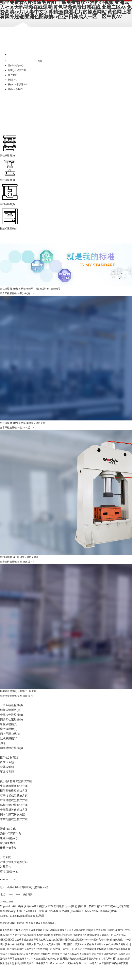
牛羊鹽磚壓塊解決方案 (14, 786)
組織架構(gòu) (8, 838)
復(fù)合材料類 (9, 758)
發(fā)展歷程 (8, 843)
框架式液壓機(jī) (10, 710)
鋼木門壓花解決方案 (12, 814)
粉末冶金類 (7, 762)
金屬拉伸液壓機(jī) (11, 715)
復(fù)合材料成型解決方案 (16, 781)
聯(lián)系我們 (15, 89)
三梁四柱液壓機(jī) (11, 705)
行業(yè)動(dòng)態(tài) (14, 862)
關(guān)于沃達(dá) (18, 84)
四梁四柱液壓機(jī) (11, 720)
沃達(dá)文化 (8, 829)
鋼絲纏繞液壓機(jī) (11, 748)
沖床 (3, 743)
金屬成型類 (7, 767)
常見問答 (6, 867)
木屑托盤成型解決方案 (14, 819)
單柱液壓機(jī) (9, 724)
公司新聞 (6, 857)
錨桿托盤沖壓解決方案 (14, 805)
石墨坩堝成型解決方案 (14, 795)
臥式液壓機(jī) (9, 739)
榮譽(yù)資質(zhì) (10, 833)
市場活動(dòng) (9, 871)
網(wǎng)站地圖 (35, 916)
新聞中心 (13, 80)
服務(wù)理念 (8, 848)
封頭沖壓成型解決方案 (14, 800)
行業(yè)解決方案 (17, 70)
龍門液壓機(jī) (9, 729)
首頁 (40, 61)
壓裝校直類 (7, 772)
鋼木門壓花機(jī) (10, 734)
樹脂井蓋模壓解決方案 (14, 791)
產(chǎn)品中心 (16, 65)
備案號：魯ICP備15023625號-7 (97, 906)
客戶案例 (13, 75)
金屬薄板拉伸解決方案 (14, 810)
